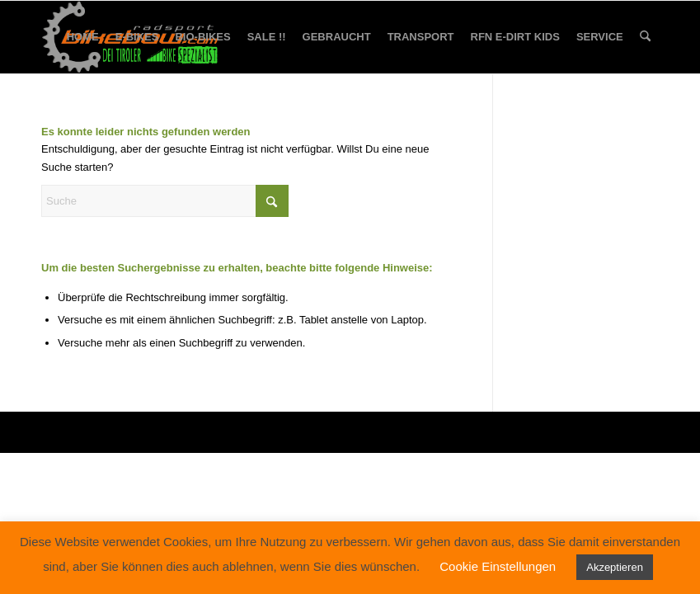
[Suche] (645, 37)
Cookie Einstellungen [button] (498, 566)
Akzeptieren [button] (615, 567)
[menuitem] (83, 37)
